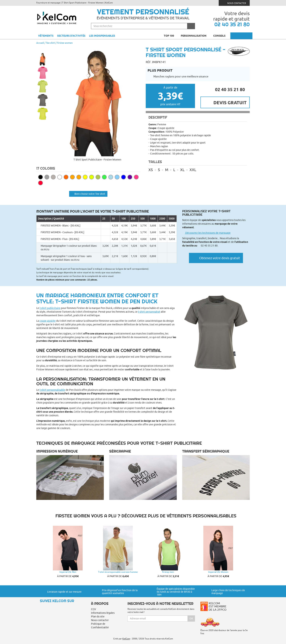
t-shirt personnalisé (149, 312)
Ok (191, 618)
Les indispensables (102, 36)
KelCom (126, 639)
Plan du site (98, 616)
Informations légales (103, 613)
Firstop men (168, 572)
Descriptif (158, 117)
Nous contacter (234, 3)
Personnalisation (195, 36)
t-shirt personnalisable (52, 390)
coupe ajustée (48, 321)
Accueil (40, 43)
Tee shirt (50, 43)
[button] (43, 49)
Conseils (221, 36)
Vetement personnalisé (143, 12)
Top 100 (170, 36)
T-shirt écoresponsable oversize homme (118, 572)
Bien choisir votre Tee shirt (88, 194)
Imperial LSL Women (218, 572)
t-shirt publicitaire (50, 308)
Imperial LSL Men (68, 572)
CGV (93, 609)
